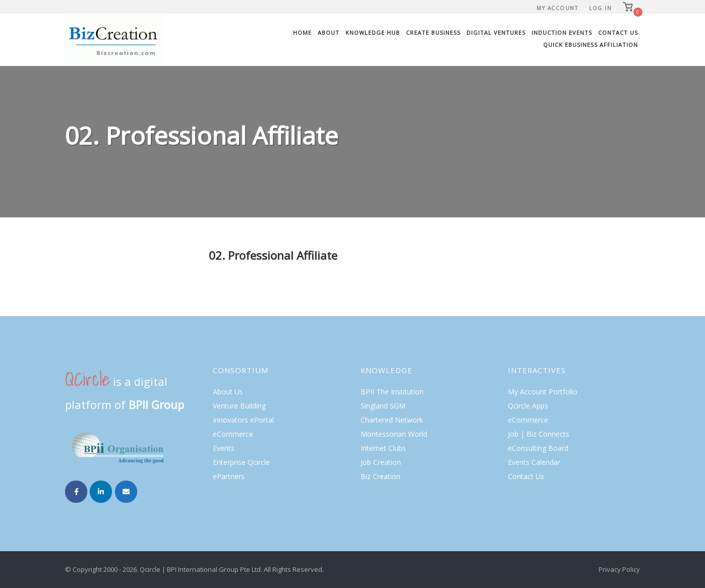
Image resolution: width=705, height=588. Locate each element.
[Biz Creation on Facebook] (76, 492)
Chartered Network (392, 420)
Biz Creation (380, 476)
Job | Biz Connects (539, 434)
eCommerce (233, 434)
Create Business (433, 33)
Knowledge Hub (373, 33)
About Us (228, 392)
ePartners (229, 476)
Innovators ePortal (243, 420)
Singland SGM (383, 406)
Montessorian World (394, 434)
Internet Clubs (383, 448)
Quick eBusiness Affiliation (591, 45)
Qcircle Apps (528, 406)
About (329, 33)
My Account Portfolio (543, 392)
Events (224, 448)
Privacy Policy (619, 569)
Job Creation (381, 462)
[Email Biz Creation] (126, 492)
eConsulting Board (538, 448)
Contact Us (618, 33)
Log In (600, 8)
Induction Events (562, 33)
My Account (557, 8)
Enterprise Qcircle (241, 462)
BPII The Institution (392, 392)
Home (302, 33)
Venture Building (239, 406)
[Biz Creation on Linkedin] (101, 492)
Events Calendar (534, 462)
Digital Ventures (496, 33)
